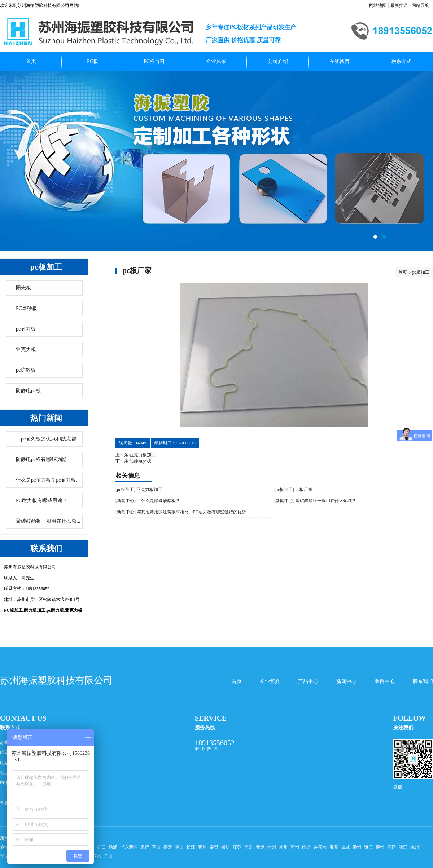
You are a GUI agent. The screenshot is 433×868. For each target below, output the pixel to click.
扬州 (357, 847)
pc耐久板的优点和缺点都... (48, 439)
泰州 (380, 847)
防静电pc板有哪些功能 (41, 459)
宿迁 (392, 847)
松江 (191, 847)
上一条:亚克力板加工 (135, 455)
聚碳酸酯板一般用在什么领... (48, 521)
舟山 (108, 856)
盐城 (345, 847)
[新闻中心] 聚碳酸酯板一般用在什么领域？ (315, 501)
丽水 (97, 856)
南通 (306, 847)
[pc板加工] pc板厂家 (293, 490)
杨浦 (113, 847)
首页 (31, 61)
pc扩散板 (26, 370)
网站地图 (378, 5)
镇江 (368, 847)
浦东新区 (129, 847)
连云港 (320, 847)
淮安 (334, 847)
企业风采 (216, 61)
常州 (283, 847)
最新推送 (399, 5)
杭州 (415, 847)
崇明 (226, 847)
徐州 (272, 847)
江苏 (237, 847)
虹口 (101, 847)
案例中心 (385, 681)
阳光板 (23, 288)
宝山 (156, 847)
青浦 (202, 847)
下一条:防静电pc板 (133, 461)
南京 (249, 847)
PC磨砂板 (27, 308)
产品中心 (308, 681)
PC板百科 (154, 61)
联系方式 (401, 61)
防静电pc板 (28, 391)
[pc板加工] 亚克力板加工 (139, 490)
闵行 (145, 847)
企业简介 (270, 681)
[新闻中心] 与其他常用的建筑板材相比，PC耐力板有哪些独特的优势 (181, 512)
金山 (179, 847)
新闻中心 (346, 681)
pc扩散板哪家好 (216, 161)
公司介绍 (278, 61)
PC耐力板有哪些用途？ (42, 501)
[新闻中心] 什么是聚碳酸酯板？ (148, 501)
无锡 (260, 847)
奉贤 (214, 847)
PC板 (93, 61)
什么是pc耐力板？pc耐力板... (48, 480)
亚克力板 (26, 349)
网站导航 (420, 5)
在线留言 (340, 61)
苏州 (295, 847)
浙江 (403, 847)
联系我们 (423, 681)
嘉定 (168, 847)
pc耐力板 (26, 329)
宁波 (4, 856)
